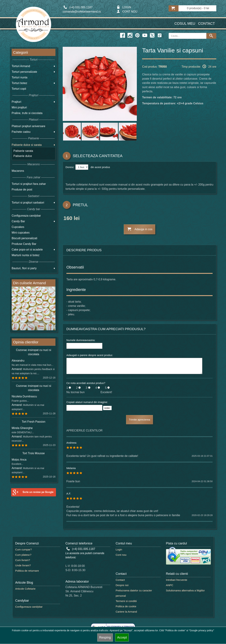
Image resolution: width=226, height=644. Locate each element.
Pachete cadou (21, 132)
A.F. (69, 494)
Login (119, 549)
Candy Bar (18, 221)
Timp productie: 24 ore (199, 66)
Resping (105, 637)
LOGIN (124, 7)
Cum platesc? (23, 555)
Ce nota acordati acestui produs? (86, 383)
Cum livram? (23, 560)
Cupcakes (18, 227)
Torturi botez (19, 83)
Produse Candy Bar (24, 244)
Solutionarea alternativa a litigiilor (185, 590)
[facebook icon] (123, 35)
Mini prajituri (19, 107)
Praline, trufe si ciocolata (27, 113)
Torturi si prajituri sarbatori (28, 203)
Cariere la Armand (126, 612)
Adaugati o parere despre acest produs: (90, 355)
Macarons (18, 171)
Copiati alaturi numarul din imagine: (87, 402)
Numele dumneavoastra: (81, 340)
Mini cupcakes (21, 233)
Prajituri (16, 102)
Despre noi (122, 585)
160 (68, 219)
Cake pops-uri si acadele (27, 250)
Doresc (70, 167)
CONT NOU (127, 12)
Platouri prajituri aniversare (28, 126)
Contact (206, 23)
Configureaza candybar (26, 216)
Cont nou (121, 555)
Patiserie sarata (23, 151)
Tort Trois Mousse (34, 453)
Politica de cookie (126, 606)
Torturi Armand (21, 66)
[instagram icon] (130, 35)
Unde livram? (23, 565)
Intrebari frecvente (177, 580)
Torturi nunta (20, 77)
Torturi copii (19, 89)
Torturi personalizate (24, 72)
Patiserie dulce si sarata (27, 145)
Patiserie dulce (23, 156)
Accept (122, 637)
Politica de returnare (27, 571)
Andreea (71, 443)
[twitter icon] (152, 35)
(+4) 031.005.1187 (81, 549)
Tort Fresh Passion (33, 422)
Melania (71, 468)
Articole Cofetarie (25, 589)
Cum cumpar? (23, 549)
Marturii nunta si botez (26, 255)
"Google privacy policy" (201, 630)
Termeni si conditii (126, 601)
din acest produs (100, 167)
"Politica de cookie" (175, 630)
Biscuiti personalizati (24, 238)
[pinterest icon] (137, 35)
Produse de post (22, 190)
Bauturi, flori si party (24, 268)
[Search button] (211, 36)
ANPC (170, 585)
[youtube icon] (145, 35)
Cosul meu (185, 23)
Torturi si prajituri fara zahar (29, 184)
